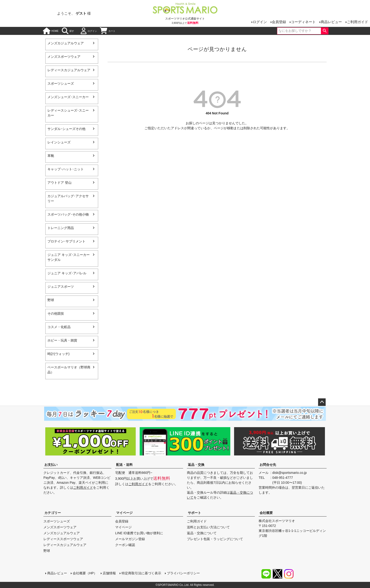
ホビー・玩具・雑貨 (62, 340)
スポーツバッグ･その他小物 (68, 214)
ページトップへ (322, 402)
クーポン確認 (125, 545)
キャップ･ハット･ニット (66, 169)
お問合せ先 (268, 465)
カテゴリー (53, 513)
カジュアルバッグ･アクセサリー (68, 198)
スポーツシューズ (61, 83)
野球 (51, 300)
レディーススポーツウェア (63, 539)
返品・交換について (202, 533)
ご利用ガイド (357, 22)
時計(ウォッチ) (58, 354)
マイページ (124, 513)
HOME (51, 31)
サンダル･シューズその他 (66, 129)
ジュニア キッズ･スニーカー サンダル (69, 257)
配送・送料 (124, 465)
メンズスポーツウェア (64, 57)
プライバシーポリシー (183, 573)
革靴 (51, 156)
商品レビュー (331, 22)
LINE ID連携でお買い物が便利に (139, 533)
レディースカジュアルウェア (69, 70)
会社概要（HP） (85, 573)
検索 (325, 31)
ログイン (260, 22)
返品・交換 (196, 465)
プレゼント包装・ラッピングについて (215, 539)
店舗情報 (109, 573)
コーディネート (303, 22)
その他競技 (56, 313)
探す (68, 31)
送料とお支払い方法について (208, 527)
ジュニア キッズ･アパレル (67, 273)
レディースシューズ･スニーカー (68, 113)
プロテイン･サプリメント (66, 241)
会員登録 (279, 22)
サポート (194, 513)
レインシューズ (59, 142)
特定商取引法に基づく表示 (141, 573)
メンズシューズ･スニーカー (68, 97)
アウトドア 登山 (59, 183)
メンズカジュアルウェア (66, 43)
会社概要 (266, 513)
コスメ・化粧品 (59, 327)
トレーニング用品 (61, 228)
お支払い (51, 465)
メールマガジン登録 (130, 539)
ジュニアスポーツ (61, 287)
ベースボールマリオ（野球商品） (69, 370)
